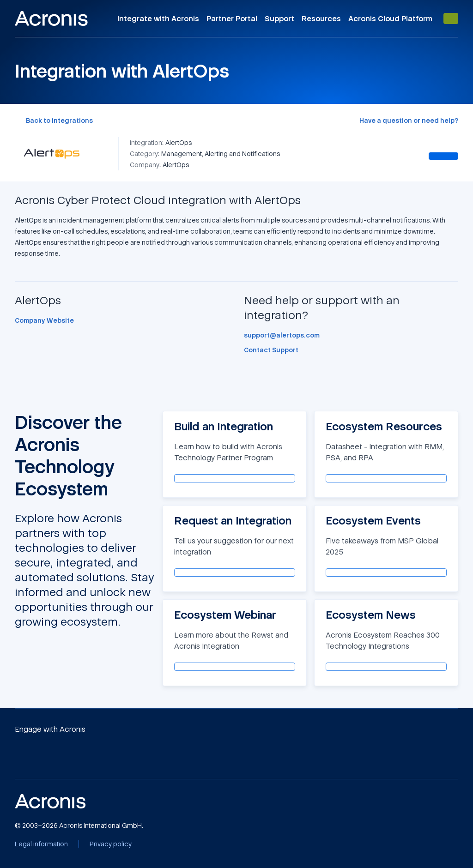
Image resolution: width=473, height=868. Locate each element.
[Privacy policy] (111, 844)
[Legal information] (41, 844)
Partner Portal (232, 18)
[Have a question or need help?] (409, 121)
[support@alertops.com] (282, 335)
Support (279, 18)
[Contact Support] (271, 350)
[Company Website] (44, 320)
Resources (321, 18)
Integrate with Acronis (158, 18)
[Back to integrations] (54, 121)
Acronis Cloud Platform (390, 18)
